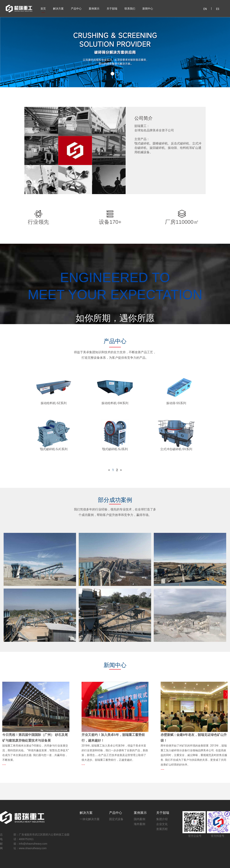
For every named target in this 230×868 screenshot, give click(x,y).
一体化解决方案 (90, 819)
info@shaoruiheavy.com (33, 844)
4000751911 (26, 839)
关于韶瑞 (112, 9)
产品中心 (76, 9)
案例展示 (94, 9)
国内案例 (140, 819)
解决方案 (58, 9)
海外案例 (140, 824)
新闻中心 (148, 9)
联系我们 (130, 9)
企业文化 (162, 824)
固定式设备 (116, 819)
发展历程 (162, 829)
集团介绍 (162, 819)
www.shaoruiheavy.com (33, 848)
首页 (43, 9)
